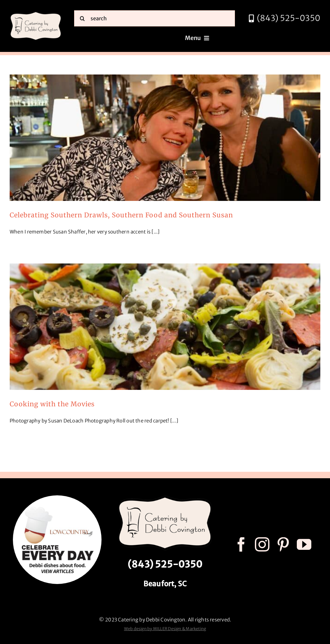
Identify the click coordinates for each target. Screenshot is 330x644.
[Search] (82, 18)
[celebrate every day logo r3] (57, 498)
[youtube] (304, 545)
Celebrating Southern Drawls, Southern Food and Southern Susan (121, 215)
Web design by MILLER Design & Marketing (165, 629)
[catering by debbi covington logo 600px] (36, 13)
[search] (155, 18)
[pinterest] (283, 545)
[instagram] (262, 545)
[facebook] (241, 545)
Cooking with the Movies (52, 404)
